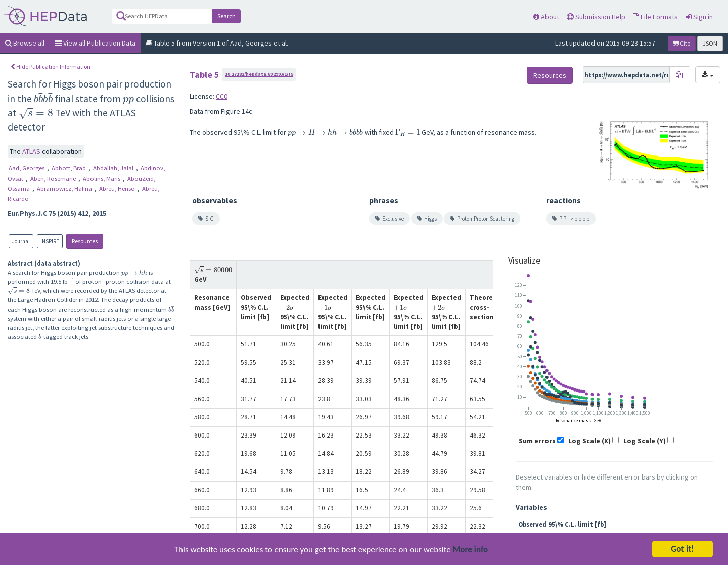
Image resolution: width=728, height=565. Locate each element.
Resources (85, 241)
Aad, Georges (27, 168)
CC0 (222, 96)
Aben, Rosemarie (54, 178)
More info (471, 552)
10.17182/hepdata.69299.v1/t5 (259, 74)
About (546, 17)
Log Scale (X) (589, 441)
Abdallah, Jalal (114, 168)
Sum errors (537, 441)
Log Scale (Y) (645, 441)
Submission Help (596, 17)
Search (226, 16)
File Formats (655, 17)
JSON (710, 43)
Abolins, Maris (102, 178)
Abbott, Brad (70, 168)
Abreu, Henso (118, 188)
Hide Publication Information (51, 67)
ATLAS (32, 151)
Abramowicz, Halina (65, 188)
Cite (682, 43)
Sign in (699, 17)
